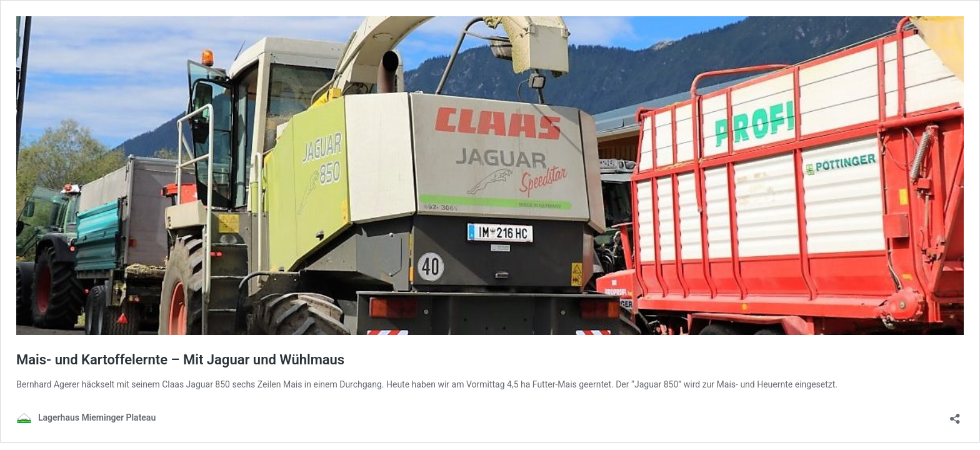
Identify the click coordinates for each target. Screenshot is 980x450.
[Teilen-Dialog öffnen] (955, 415)
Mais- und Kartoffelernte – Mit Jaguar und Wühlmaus (180, 360)
